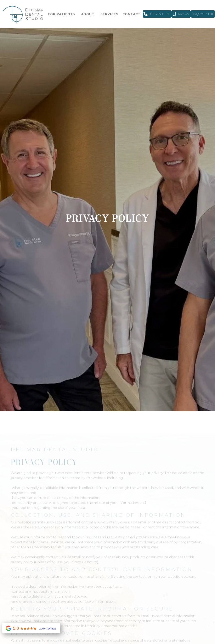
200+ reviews (48, 629)
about (88, 14)
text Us (183, 14)
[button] (61, 14)
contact (132, 14)
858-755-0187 (159, 14)
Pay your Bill (203, 14)
